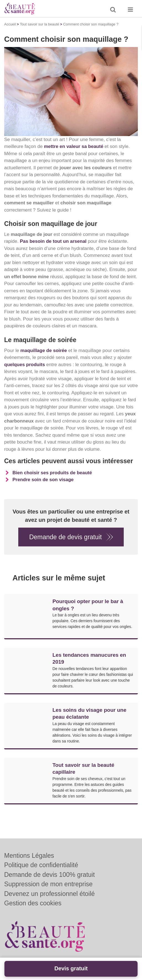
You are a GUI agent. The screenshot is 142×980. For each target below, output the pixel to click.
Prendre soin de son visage (43, 480)
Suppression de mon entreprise (48, 884)
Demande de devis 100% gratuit (49, 875)
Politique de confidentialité (41, 865)
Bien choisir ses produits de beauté (52, 473)
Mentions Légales (29, 856)
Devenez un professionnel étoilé (49, 894)
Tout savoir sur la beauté (40, 24)
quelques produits (24, 365)
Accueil (10, 24)
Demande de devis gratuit (65, 537)
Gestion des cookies (33, 903)
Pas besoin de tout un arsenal (53, 241)
